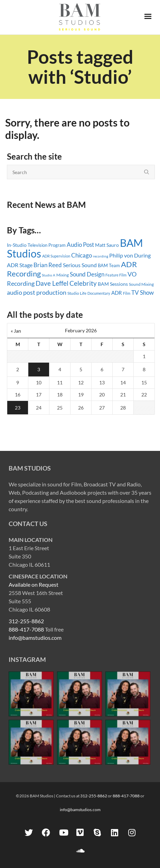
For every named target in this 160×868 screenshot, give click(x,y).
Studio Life (77, 293)
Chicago (82, 255)
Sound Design (87, 274)
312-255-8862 (26, 621)
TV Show (143, 292)
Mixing (63, 275)
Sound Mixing (141, 284)
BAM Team (109, 265)
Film (127, 293)
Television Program (47, 245)
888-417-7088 (26, 629)
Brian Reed (48, 265)
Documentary (99, 293)
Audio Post (80, 245)
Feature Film (116, 275)
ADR (117, 293)
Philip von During (130, 255)
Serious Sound (80, 265)
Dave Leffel (52, 283)
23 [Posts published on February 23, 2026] (18, 408)
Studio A (49, 275)
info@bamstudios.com (35, 638)
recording (101, 256)
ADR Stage (20, 265)
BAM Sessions (113, 284)
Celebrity (83, 283)
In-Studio (17, 245)
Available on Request (34, 584)
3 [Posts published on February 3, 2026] (39, 369)
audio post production (37, 292)
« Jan (16, 331)
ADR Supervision (56, 256)
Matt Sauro (107, 245)
